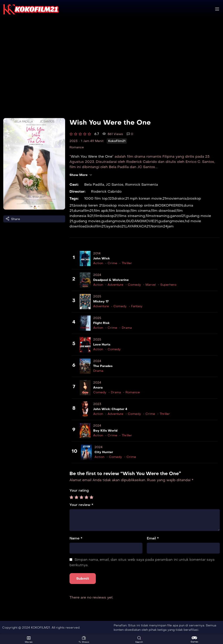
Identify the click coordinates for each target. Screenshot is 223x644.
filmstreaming (158, 216)
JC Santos (115, 184)
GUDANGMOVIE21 (142, 221)
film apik (101, 211)
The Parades (103, 366)
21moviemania (175, 198)
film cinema (140, 211)
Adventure (115, 285)
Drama (127, 328)
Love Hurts (102, 345)
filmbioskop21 (106, 216)
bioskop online (142, 205)
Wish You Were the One (91, 156)
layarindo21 (115, 226)
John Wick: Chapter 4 (110, 409)
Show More (81, 175)
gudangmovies (171, 221)
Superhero (168, 285)
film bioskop (119, 211)
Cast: (74, 184)
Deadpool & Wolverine (111, 280)
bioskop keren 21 (88, 205)
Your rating (79, 490)
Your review (81, 505)
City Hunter (104, 452)
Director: (77, 191)
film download (163, 211)
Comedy (134, 285)
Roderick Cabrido (106, 191)
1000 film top (96, 198)
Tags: (74, 198)
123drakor (116, 198)
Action (98, 263)
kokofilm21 (96, 226)
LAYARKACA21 (138, 226)
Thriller (127, 263)
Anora (98, 388)
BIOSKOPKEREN (169, 205)
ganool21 (178, 216)
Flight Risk (101, 323)
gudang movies (87, 221)
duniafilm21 (83, 211)
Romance (77, 147)
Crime (112, 263)
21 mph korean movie (144, 198)
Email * (153, 538)
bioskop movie (116, 205)
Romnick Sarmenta (142, 184)
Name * (76, 538)
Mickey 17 (101, 301)
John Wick (101, 258)
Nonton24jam (162, 226)
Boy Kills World (105, 431)
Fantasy (137, 306)
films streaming (132, 216)
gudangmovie (113, 221)
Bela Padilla (94, 184)
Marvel (151, 285)
